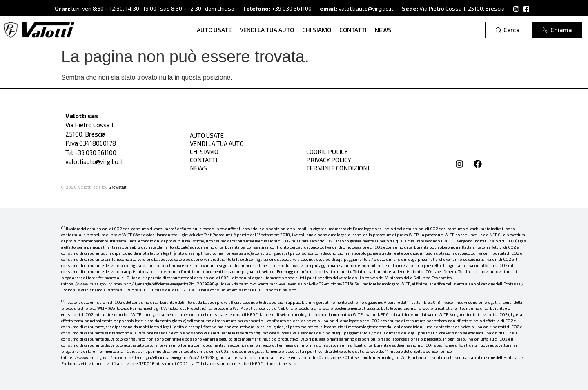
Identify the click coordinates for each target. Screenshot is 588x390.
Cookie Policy (327, 152)
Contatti (353, 30)
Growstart (117, 187)
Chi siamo (317, 30)
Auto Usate (214, 30)
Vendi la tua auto (267, 30)
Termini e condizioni (338, 168)
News (383, 30)
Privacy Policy (329, 160)
